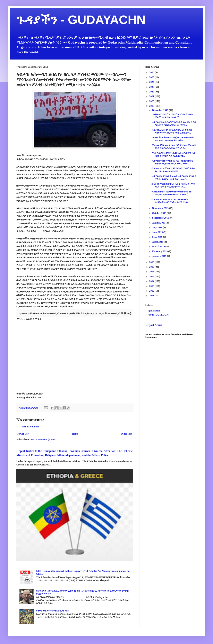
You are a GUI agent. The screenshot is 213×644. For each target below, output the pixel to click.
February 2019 (160, 251)
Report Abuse (154, 325)
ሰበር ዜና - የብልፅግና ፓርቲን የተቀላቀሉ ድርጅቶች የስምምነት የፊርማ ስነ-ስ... (171, 201)
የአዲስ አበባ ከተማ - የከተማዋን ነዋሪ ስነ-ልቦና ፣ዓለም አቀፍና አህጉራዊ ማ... (172, 116)
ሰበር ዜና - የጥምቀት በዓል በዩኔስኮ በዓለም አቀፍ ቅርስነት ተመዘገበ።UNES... (173, 170)
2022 (152, 92)
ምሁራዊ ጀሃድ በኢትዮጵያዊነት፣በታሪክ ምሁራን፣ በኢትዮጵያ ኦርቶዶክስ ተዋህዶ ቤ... (174, 147)
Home (75, 434)
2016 (152, 272)
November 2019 (161, 208)
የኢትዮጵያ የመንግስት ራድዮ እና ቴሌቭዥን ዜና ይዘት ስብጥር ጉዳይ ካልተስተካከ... (173, 154)
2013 (152, 286)
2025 (152, 77)
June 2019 (158, 232)
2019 (152, 106)
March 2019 (159, 246)
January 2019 (160, 256)
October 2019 (160, 213)
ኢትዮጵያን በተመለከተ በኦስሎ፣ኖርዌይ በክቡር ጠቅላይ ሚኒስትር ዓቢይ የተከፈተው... (172, 162)
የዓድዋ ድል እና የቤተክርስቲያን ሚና (53, 611)
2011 (152, 296)
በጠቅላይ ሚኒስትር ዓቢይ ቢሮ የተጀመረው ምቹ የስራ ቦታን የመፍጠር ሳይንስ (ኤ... (173, 185)
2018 (152, 262)
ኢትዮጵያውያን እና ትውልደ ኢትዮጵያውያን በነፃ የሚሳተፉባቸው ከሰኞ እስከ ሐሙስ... (174, 178)
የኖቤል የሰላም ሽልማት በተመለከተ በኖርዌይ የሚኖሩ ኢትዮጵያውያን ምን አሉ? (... (172, 193)
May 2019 (158, 237)
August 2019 (159, 223)
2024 (152, 82)
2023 (152, 87)
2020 (152, 101)
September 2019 (161, 218)
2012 (152, 291)
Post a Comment (30, 427)
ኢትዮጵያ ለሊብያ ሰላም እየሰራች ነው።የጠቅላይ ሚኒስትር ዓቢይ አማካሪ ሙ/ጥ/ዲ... (174, 124)
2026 (152, 72)
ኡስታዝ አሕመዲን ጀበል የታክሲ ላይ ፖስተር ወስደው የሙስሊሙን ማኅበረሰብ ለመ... (172, 131)
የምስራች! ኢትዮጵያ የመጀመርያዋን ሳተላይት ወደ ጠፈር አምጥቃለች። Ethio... (173, 139)
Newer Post (23, 434)
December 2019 (161, 110)
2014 (152, 281)
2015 (152, 276)
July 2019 (157, 227)
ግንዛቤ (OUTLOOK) (159, 315)
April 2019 (158, 242)
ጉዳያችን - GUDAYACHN (81, 20)
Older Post (126, 434)
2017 (152, 267)
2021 (152, 96)
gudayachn (154, 311)
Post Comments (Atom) (43, 439)
